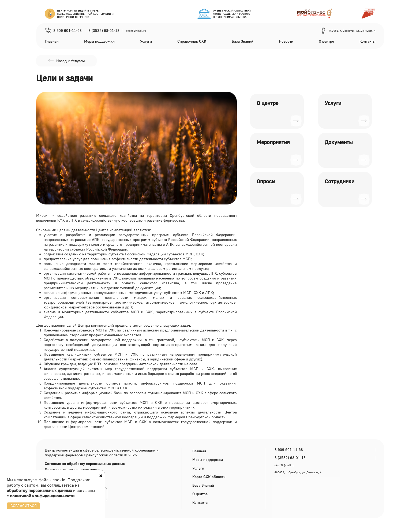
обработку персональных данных (39, 490)
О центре (326, 41)
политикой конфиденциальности (42, 496)
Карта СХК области (209, 477)
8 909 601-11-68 (67, 31)
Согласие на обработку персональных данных (85, 464)
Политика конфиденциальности (72, 469)
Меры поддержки (99, 41)
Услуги (146, 41)
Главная (52, 41)
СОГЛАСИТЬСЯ (24, 506)
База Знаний (243, 41)
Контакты (367, 41)
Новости (286, 41)
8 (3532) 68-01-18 (104, 31)
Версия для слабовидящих (72, 481)
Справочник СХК (192, 41)
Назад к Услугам (66, 61)
